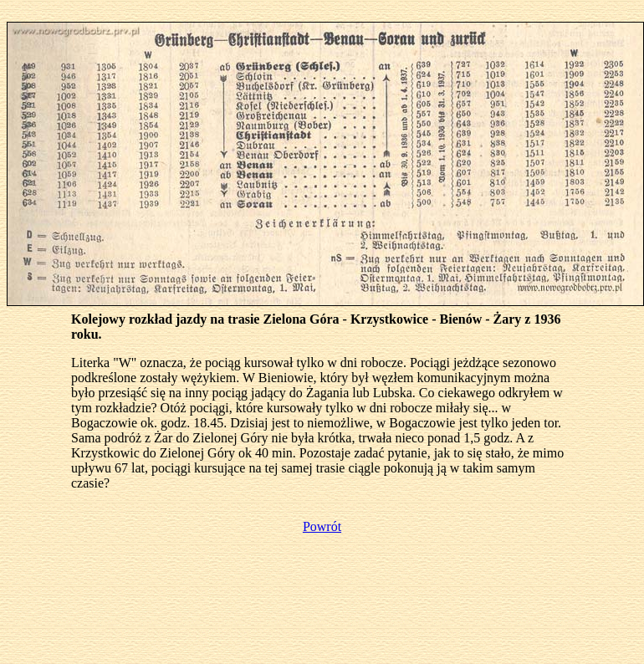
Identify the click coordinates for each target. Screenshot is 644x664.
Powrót (322, 526)
